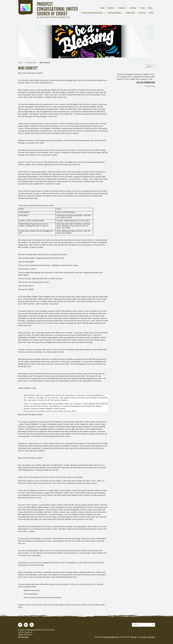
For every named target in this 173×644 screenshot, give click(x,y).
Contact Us (142, 13)
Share (150, 66)
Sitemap (133, 637)
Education (122, 8)
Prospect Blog (130, 13)
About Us (111, 8)
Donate (151, 13)
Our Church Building (114, 13)
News (150, 8)
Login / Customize (148, 637)
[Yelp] (32, 625)
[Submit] (153, 625)
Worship (133, 8)
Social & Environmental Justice (92, 13)
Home (103, 8)
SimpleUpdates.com (112, 637)
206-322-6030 (23, 637)
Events (143, 8)
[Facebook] (20, 625)
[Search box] (143, 625)
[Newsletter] (26, 625)
